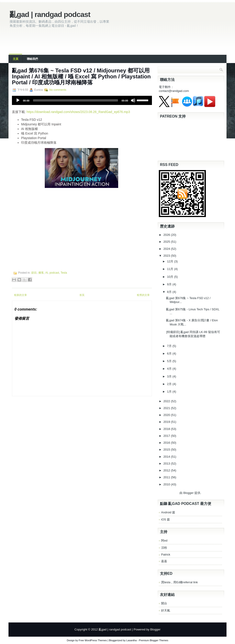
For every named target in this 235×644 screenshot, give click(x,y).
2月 (170, 384)
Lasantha (131, 640)
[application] (82, 100)
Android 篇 (168, 512)
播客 (41, 273)
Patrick (166, 555)
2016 (167, 443)
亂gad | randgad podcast (50, 14)
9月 (170, 284)
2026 (167, 235)
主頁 (16, 59)
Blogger (189, 493)
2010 (167, 484)
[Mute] (133, 100)
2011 (167, 477)
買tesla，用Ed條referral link (179, 582)
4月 (170, 369)
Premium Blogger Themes (154, 640)
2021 (167, 408)
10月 (171, 277)
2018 (167, 429)
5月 (170, 361)
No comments (58, 90)
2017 (167, 436)
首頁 (82, 295)
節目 (34, 273)
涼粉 (164, 548)
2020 (167, 415)
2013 (167, 464)
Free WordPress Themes (93, 640)
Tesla (64, 273)
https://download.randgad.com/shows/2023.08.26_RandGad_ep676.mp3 (78, 112)
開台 (164, 603)
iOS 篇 (165, 519)
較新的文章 (21, 295)
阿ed (164, 541)
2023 (167, 256)
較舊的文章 (143, 295)
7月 (170, 346)
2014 (167, 457)
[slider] (76, 100)
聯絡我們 (32, 59)
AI (46, 273)
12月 (171, 261)
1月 (170, 392)
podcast (54, 273)
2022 (167, 401)
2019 (167, 422)
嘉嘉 (164, 561)
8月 (170, 292)
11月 (171, 269)
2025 (167, 242)
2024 (167, 249)
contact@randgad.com (174, 91)
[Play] (18, 100)
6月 (170, 354)
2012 (167, 470)
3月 (170, 376)
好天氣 (166, 610)
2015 (167, 450)
